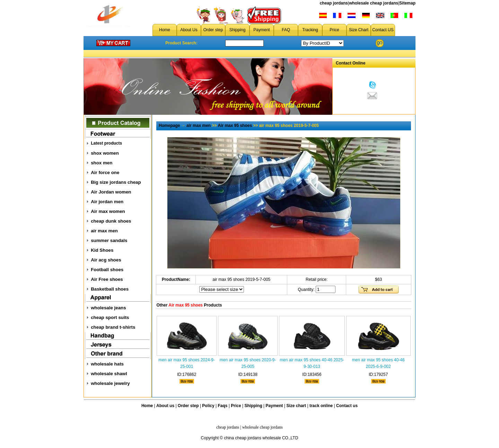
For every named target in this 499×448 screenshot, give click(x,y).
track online (321, 406)
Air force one (105, 173)
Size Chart (359, 30)
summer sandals (109, 240)
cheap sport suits (110, 317)
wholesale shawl (109, 374)
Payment (261, 30)
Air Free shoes (107, 279)
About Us (189, 30)
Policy (208, 406)
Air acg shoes (106, 260)
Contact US (383, 30)
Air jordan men (107, 202)
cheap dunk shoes (111, 221)
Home (165, 30)
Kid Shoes (102, 250)
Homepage (169, 126)
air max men (104, 231)
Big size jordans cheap (116, 182)
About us (165, 406)
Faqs (223, 406)
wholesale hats (107, 364)
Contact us (347, 406)
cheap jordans (334, 3)
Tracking (310, 30)
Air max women (108, 211)
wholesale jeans (108, 308)
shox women (105, 153)
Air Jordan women (111, 192)
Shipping (238, 30)
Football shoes (107, 270)
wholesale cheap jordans (374, 3)
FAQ (286, 30)
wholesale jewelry (110, 383)
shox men (102, 163)
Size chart (296, 406)
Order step (213, 30)
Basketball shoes (110, 289)
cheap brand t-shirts (113, 327)
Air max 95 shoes (235, 126)
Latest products (106, 143)
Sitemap (407, 3)
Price (334, 30)
